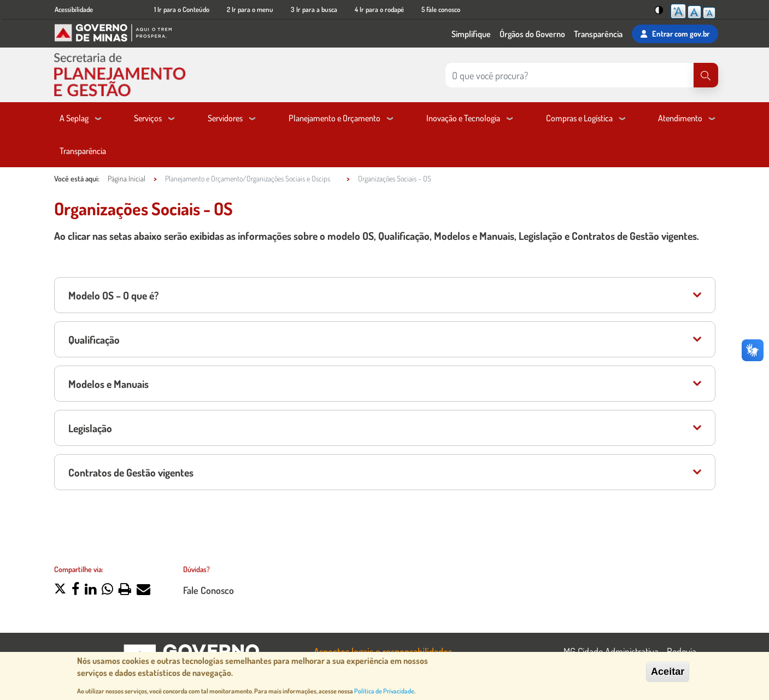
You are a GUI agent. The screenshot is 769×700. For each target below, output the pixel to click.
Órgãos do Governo (532, 34)
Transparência (598, 34)
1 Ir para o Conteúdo (182, 9)
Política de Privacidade (384, 692)
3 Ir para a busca (314, 9)
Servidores (225, 118)
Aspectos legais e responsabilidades (383, 651)
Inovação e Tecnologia (463, 118)
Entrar (675, 34)
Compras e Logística (579, 118)
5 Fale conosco (441, 9)
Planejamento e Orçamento (334, 118)
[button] (60, 590)
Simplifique (471, 34)
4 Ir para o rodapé (379, 9)
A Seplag (74, 118)
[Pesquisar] (706, 75)
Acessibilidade (74, 9)
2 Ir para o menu (250, 9)
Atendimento (680, 118)
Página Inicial (127, 178)
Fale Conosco (209, 590)
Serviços (148, 118)
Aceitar (668, 672)
